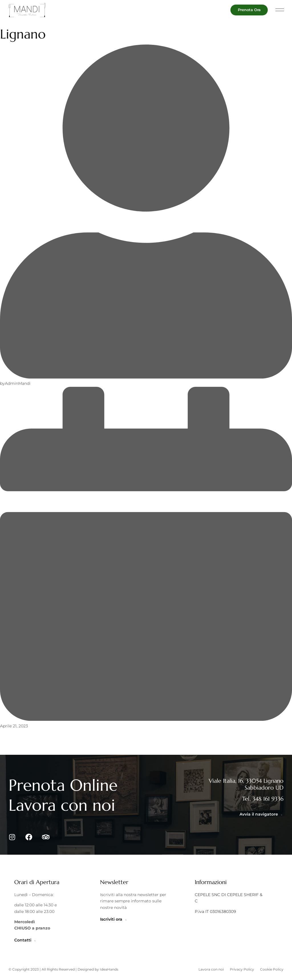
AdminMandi (18, 383)
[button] (280, 10)
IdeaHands (109, 972)
